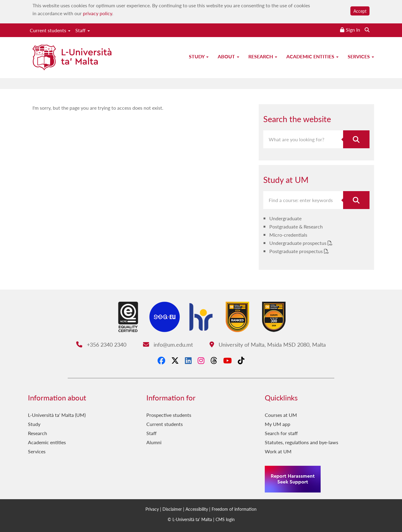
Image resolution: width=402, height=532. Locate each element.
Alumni (154, 442)
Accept (360, 11)
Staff (83, 30)
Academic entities (312, 56)
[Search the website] (367, 30)
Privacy (152, 509)
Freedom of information (234, 509)
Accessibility (197, 509)
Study (199, 56)
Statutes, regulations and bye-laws (301, 442)
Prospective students (169, 415)
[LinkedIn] (188, 360)
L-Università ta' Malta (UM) (57, 415)
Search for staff (281, 433)
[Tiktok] (241, 360)
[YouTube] (227, 360)
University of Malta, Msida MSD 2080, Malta (268, 344)
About (228, 56)
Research (263, 56)
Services (361, 56)
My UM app (278, 424)
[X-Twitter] (175, 360)
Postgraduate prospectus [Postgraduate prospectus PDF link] (297, 251)
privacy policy (97, 13)
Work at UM (278, 451)
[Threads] (214, 360)
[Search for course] (356, 200)
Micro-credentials (288, 235)
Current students (50, 30)
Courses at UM (281, 415)
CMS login (225, 519)
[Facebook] (161, 360)
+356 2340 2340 (101, 344)
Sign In (353, 30)
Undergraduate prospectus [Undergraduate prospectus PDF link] (298, 243)
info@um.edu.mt (168, 344)
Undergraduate (285, 218)
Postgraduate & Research (296, 227)
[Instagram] (201, 360)
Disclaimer (172, 509)
